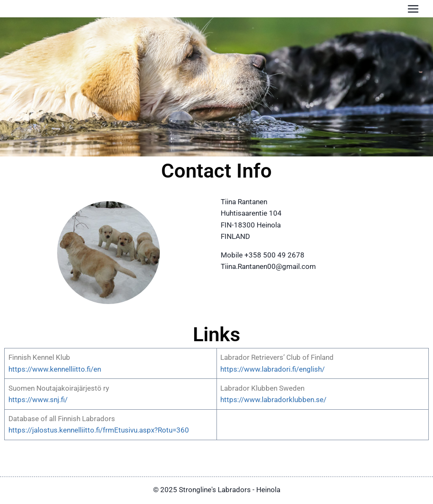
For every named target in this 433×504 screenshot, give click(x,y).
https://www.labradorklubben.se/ (273, 400)
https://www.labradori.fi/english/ (273, 369)
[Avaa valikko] (413, 9)
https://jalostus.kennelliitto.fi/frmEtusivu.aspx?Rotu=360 (99, 430)
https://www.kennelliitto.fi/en (55, 369)
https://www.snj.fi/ (38, 400)
